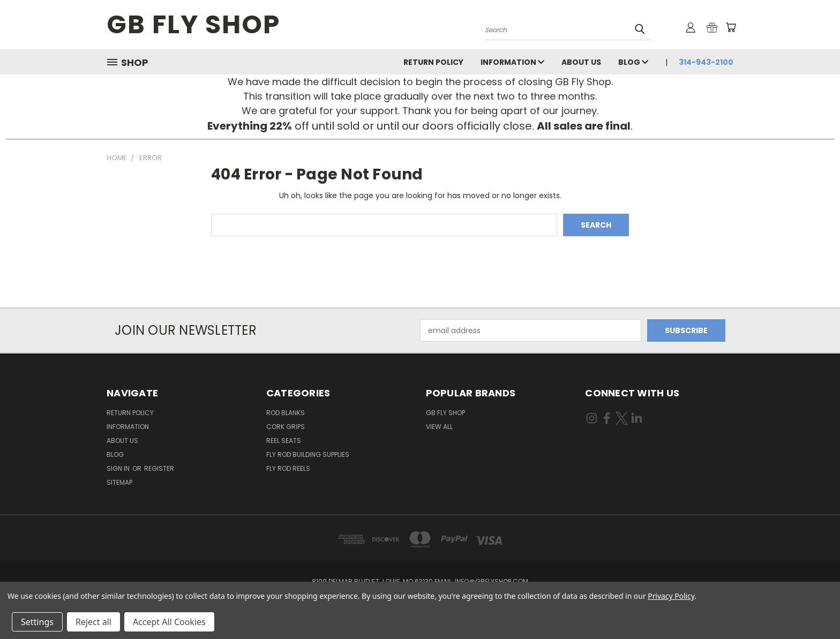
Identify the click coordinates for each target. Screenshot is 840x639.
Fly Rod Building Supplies (308, 454)
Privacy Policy (671, 596)
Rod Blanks (286, 413)
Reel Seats (284, 441)
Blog (633, 62)
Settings (37, 622)
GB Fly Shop (445, 413)
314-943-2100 (706, 62)
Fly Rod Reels (288, 468)
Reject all (93, 622)
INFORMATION (512, 62)
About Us (581, 62)
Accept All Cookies (169, 622)
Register (159, 468)
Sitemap (119, 482)
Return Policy (433, 62)
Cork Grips (286, 427)
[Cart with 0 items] (731, 27)
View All (439, 427)
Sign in (119, 468)
